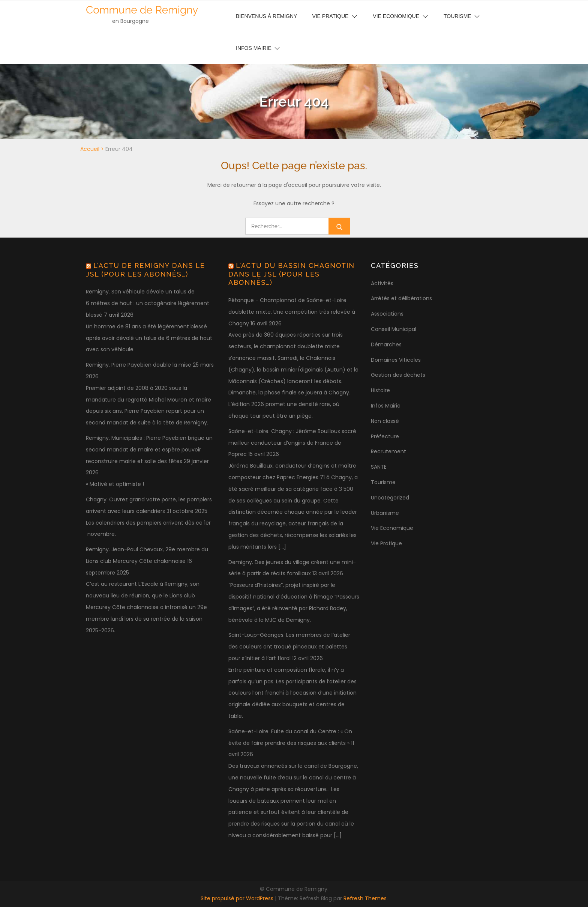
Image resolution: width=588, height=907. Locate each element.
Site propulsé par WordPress (238, 898)
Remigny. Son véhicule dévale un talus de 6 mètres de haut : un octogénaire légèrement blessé (148, 303)
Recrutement (388, 451)
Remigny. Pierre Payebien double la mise (139, 365)
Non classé (385, 421)
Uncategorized (390, 498)
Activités (382, 283)
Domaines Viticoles (396, 360)
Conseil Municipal (394, 329)
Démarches (386, 344)
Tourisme (383, 482)
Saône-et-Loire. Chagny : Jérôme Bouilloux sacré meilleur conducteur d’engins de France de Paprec (292, 443)
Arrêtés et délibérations (401, 298)
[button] (572, 11)
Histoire (380, 390)
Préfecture (385, 436)
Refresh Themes (365, 898)
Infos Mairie (254, 48)
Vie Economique (392, 528)
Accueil (90, 149)
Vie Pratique (386, 543)
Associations (387, 314)
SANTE (379, 467)
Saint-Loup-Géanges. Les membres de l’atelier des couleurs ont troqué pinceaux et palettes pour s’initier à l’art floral (289, 647)
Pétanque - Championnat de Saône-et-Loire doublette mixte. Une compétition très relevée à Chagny (292, 312)
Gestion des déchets (398, 375)
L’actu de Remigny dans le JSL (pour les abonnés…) (145, 270)
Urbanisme (385, 513)
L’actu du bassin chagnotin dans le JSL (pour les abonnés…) (292, 274)
